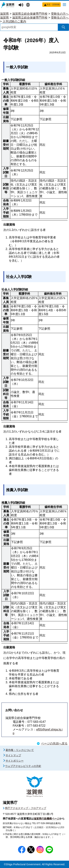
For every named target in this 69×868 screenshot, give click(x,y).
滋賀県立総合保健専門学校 (30, 14)
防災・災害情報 (53, 5)
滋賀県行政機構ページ (47, 819)
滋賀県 (4, 14)
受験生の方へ (60, 14)
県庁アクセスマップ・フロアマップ (26, 808)
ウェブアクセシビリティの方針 (23, 766)
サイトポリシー (15, 761)
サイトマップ (13, 755)
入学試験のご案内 (14, 21)
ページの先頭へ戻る (54, 743)
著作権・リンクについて (20, 750)
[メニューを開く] (64, 4)
